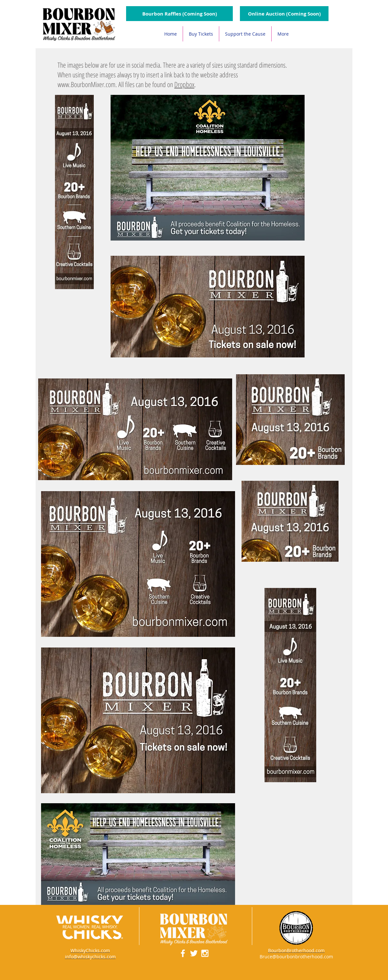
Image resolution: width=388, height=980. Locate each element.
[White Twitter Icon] (194, 953)
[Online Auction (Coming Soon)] (284, 14)
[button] (179, 14)
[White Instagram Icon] (205, 953)
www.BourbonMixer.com (86, 84)
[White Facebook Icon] (183, 953)
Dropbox (184, 84)
